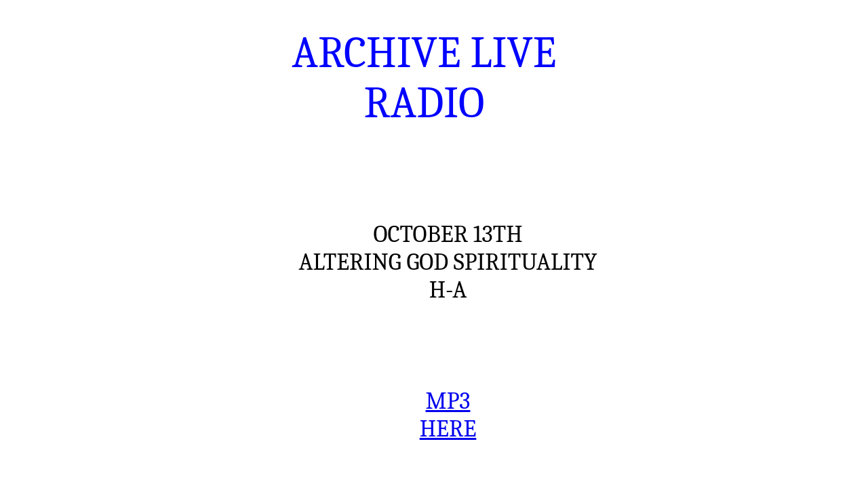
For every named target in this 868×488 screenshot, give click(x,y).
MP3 (448, 401)
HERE (448, 429)
